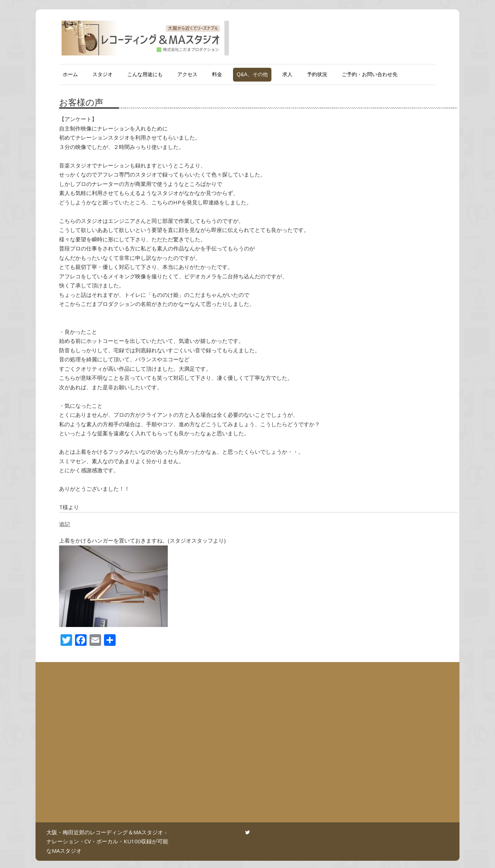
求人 (287, 74)
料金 (217, 74)
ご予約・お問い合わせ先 (370, 74)
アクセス (187, 74)
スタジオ (103, 74)
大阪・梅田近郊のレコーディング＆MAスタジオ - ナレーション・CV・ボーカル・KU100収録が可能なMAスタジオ (107, 841)
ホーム (70, 74)
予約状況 (317, 74)
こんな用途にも (145, 74)
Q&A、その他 (252, 74)
